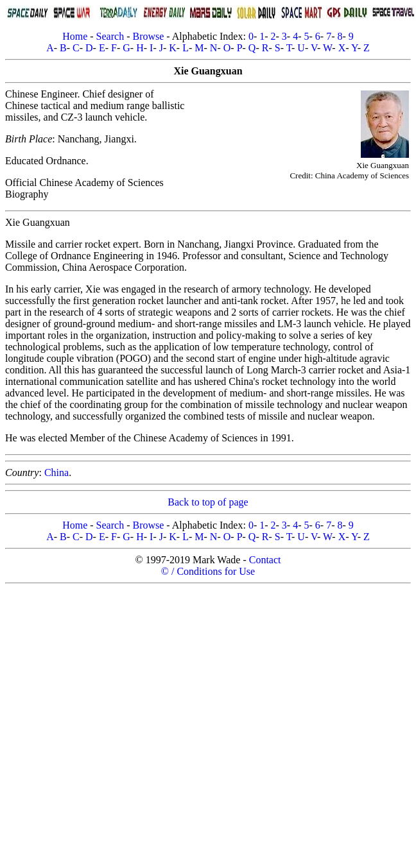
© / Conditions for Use (208, 571)
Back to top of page (208, 502)
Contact (265, 560)
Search (110, 36)
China (56, 472)
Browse (148, 36)
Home (75, 36)
